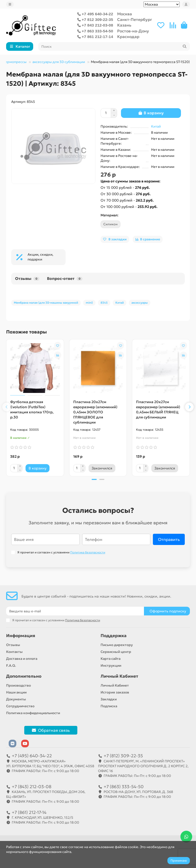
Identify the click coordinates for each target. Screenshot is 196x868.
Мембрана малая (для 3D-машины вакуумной (46, 303)
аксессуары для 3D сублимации (59, 62)
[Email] (75, 611)
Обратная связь (51, 730)
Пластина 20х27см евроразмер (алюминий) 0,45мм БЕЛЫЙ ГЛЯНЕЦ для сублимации (158, 410)
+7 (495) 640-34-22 (32, 756)
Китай (156, 126)
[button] (7, 407)
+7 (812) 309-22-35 (123, 756)
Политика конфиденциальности (33, 713)
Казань (124, 25)
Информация (21, 636)
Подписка (109, 706)
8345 (104, 303)
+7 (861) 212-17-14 (29, 812)
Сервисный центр (116, 652)
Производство (19, 685)
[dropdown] (10, 4)
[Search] (114, 46)
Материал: (109, 215)
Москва (125, 14)
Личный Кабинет (119, 676)
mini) (89, 303)
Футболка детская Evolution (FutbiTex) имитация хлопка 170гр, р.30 (32, 410)
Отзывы (27, 278)
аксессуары (140, 303)
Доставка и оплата (22, 659)
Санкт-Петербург (135, 20)
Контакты (14, 652)
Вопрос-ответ (65, 278)
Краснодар (128, 37)
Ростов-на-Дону (133, 31)
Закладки (109, 699)
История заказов (115, 692)
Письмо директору (117, 645)
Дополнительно (24, 676)
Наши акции (16, 692)
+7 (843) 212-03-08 (32, 787)
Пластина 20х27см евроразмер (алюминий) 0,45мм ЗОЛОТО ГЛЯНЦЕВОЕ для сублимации (95, 412)
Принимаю (179, 860)
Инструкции (111, 666)
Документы (16, 699)
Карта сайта (111, 659)
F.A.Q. (11, 666)
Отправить (169, 539)
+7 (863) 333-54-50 (124, 787)
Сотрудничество (20, 706)
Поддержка (114, 636)
